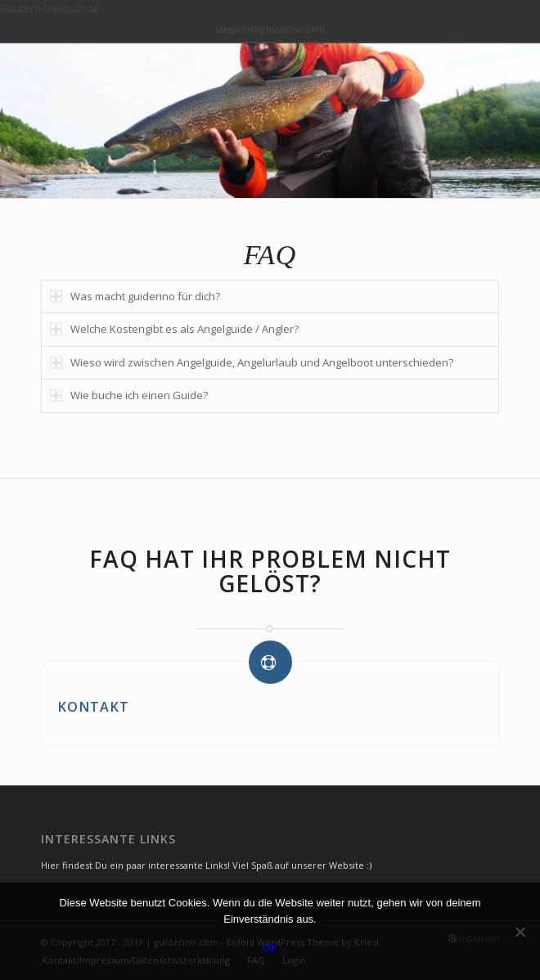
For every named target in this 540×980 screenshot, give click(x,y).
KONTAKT (93, 707)
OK (270, 948)
